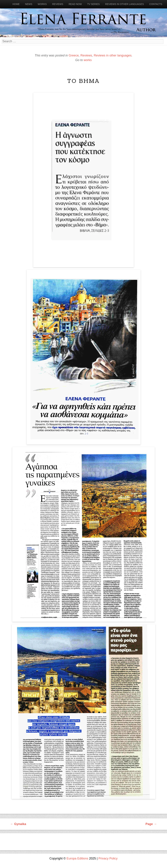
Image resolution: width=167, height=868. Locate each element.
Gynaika (18, 824)
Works (42, 4)
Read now (75, 4)
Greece (74, 55)
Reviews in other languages (124, 4)
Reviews (58, 4)
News (29, 4)
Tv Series (93, 4)
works (88, 60)
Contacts (156, 4)
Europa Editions (77, 858)
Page (151, 824)
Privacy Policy (108, 858)
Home (16, 4)
